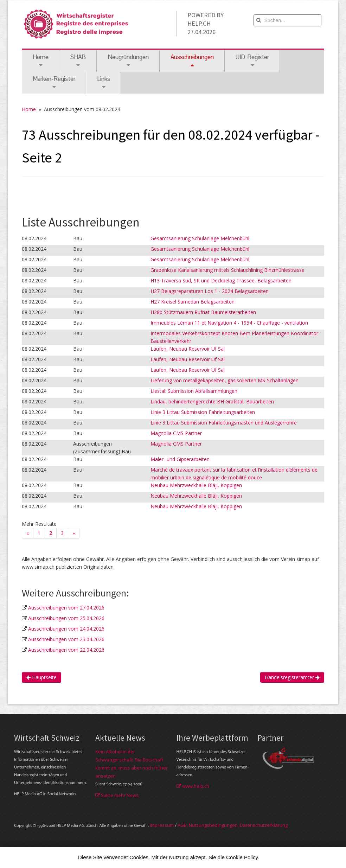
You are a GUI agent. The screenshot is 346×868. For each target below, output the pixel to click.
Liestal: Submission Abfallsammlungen (194, 391)
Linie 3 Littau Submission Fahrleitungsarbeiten (203, 412)
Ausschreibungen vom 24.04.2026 (66, 629)
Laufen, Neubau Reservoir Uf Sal (188, 349)
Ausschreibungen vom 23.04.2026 (66, 639)
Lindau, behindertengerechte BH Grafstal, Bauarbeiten (212, 401)
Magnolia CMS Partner (176, 433)
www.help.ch (193, 786)
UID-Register (252, 61)
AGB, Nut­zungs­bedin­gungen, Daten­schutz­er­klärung (233, 825)
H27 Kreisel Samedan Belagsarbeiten (193, 302)
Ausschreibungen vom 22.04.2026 (66, 650)
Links (104, 82)
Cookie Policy (242, 857)
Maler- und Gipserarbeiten (180, 459)
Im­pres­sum (162, 825)
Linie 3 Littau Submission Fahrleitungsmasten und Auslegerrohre (224, 423)
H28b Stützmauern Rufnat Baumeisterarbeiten (203, 312)
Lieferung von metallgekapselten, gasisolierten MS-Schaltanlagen (225, 380)
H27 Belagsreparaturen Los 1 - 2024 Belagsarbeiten (210, 291)
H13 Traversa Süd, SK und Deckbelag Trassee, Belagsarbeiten (221, 280)
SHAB (78, 61)
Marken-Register (54, 82)
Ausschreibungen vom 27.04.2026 (66, 608)
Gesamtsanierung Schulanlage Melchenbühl (200, 238)
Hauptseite (41, 677)
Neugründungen (128, 61)
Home (41, 61)
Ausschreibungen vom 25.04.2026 (66, 618)
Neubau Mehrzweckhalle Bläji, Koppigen (196, 485)
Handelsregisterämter (292, 677)
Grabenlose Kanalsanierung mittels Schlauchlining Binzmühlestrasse (228, 270)
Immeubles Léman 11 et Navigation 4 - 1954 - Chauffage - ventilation (229, 323)
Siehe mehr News (117, 795)
